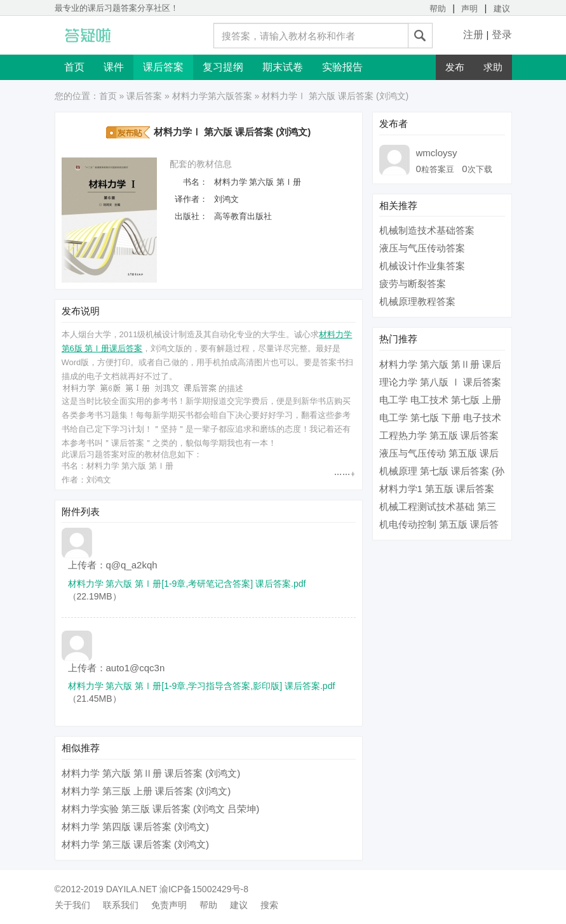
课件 (114, 67)
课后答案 (163, 67)
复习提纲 (223, 67)
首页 (74, 67)
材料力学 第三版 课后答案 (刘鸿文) (136, 844)
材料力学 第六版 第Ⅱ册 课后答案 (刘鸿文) (151, 773)
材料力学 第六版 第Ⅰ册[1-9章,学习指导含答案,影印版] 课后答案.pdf (202, 686)
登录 (502, 35)
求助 (493, 67)
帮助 (438, 9)
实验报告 (342, 67)
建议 (502, 9)
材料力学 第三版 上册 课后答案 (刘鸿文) (146, 791)
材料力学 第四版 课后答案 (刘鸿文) (136, 827)
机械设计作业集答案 (422, 266)
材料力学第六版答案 (212, 96)
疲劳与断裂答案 (413, 284)
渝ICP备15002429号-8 (204, 889)
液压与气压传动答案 (422, 248)
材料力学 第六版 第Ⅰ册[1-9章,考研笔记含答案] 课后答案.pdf (187, 584)
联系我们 (121, 905)
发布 (455, 67)
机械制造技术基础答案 (427, 230)
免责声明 (169, 905)
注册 (473, 35)
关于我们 (72, 905)
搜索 (269, 905)
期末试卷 (283, 67)
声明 (469, 9)
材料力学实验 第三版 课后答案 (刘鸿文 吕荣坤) (161, 809)
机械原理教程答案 (417, 301)
